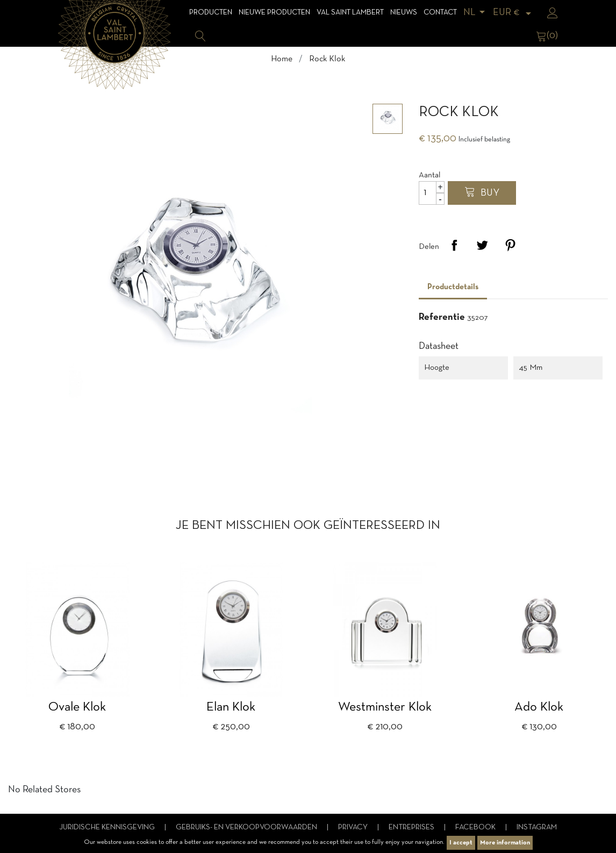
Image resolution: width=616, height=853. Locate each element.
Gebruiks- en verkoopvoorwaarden (247, 827)
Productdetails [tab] (453, 287)
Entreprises (412, 827)
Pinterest (510, 245)
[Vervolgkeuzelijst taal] (476, 13)
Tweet (482, 245)
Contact (440, 13)
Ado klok (539, 707)
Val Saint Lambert (350, 13)
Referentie (442, 317)
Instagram (537, 827)
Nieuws (404, 13)
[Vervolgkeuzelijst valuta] (514, 13)
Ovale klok (77, 707)
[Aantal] (432, 193)
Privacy (354, 827)
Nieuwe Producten (274, 13)
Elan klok (231, 707)
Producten (211, 13)
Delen (454, 245)
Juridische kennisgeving (108, 827)
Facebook (476, 827)
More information (505, 843)
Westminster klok (385, 707)
